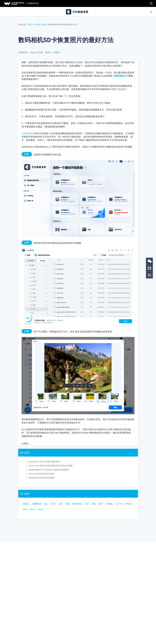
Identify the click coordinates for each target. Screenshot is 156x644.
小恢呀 (56, 52)
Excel (40, 509)
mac (46, 504)
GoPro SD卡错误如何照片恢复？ (42, 474)
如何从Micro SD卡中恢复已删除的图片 (45, 462)
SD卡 (54, 504)
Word (32, 509)
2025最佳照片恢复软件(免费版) (42, 478)
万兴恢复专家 (28, 133)
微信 (94, 504)
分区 (87, 504)
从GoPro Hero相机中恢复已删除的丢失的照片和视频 (50, 466)
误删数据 (37, 504)
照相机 (110, 504)
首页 (30, 25)
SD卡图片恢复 (40, 25)
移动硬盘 (77, 504)
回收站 (26, 504)
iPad (25, 509)
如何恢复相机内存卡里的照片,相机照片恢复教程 (49, 470)
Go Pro (119, 504)
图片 (101, 504)
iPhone (129, 504)
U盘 (61, 504)
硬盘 (68, 504)
